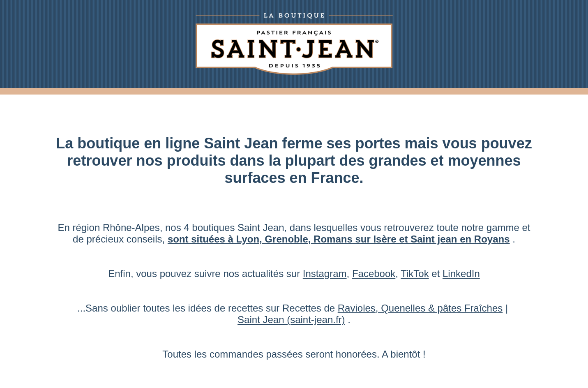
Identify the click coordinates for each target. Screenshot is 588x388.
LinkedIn (461, 274)
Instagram (325, 274)
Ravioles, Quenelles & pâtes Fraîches (420, 308)
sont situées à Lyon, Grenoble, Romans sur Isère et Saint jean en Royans (339, 239)
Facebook (374, 274)
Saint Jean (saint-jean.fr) (291, 320)
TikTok (415, 274)
